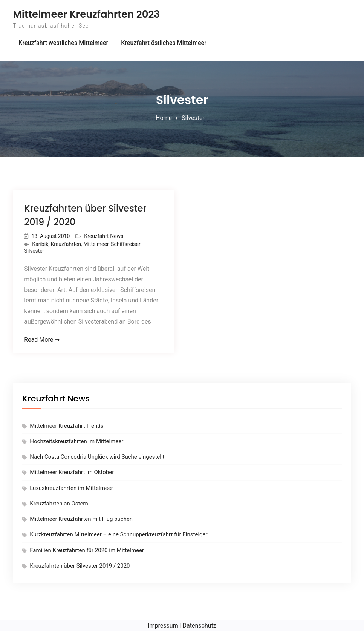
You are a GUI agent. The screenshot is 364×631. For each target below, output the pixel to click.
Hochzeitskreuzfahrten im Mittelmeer (76, 441)
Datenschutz (200, 626)
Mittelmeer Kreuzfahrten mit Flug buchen (81, 519)
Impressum (163, 626)
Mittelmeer (96, 244)
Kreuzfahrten (66, 244)
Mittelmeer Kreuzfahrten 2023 (86, 14)
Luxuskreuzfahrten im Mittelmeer (71, 488)
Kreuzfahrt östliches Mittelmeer (164, 43)
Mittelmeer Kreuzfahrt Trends (67, 426)
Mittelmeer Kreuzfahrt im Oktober (72, 472)
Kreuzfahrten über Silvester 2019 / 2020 (80, 566)
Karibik (40, 244)
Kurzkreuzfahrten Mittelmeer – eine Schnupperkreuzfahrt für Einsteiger (119, 534)
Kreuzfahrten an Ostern (59, 504)
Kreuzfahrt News (104, 236)
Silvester (34, 251)
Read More (39, 340)
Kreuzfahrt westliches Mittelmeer (63, 43)
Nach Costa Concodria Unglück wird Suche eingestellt (97, 457)
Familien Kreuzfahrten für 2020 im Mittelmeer (87, 550)
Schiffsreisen (126, 244)
